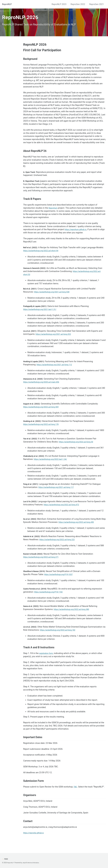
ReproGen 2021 (97, 4)
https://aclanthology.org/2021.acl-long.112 (57, 369)
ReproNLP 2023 (59, 4)
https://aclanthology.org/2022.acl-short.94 (51, 255)
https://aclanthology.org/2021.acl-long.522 (56, 339)
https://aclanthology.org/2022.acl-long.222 (59, 545)
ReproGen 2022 (78, 4)
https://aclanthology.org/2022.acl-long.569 (43, 412)
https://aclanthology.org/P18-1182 (50, 597)
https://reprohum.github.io (77, 234)
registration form (47, 659)
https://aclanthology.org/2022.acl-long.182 (63, 635)
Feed (5, 859)
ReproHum (54, 212)
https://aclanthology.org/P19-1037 (60, 580)
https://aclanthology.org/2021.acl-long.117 (59, 492)
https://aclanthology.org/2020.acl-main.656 (44, 387)
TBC (76, 793)
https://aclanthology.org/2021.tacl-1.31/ (42, 314)
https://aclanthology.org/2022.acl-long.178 (43, 429)
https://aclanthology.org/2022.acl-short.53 (43, 279)
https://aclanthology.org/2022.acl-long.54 (78, 447)
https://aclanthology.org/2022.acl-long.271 (43, 562)
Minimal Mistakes (33, 863)
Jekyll (24, 863)
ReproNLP (7, 4)
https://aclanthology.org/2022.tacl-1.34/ (53, 464)
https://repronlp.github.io (35, 839)
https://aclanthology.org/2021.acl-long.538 (54, 296)
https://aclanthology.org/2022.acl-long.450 (84, 527)
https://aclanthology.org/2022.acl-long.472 (68, 510)
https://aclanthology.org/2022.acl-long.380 (74, 615)
